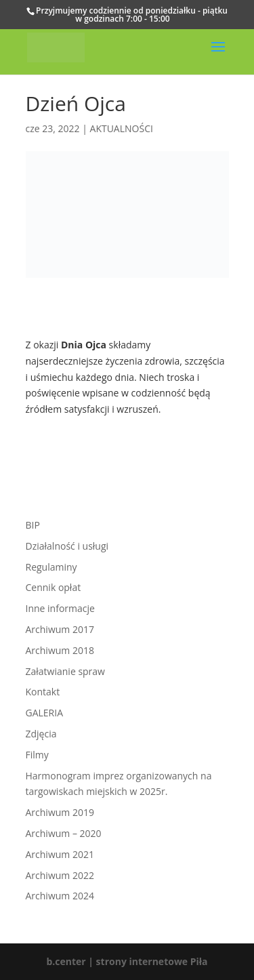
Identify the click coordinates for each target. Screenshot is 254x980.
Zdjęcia (41, 734)
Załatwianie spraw (65, 671)
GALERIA (45, 713)
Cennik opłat (54, 587)
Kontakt (43, 692)
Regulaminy (51, 567)
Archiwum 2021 (60, 854)
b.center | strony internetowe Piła (127, 961)
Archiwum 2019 (60, 812)
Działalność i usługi (67, 546)
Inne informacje (60, 608)
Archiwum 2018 (60, 650)
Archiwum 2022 (60, 875)
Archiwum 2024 (60, 896)
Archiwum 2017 (60, 629)
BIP (33, 525)
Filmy (37, 755)
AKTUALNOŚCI (122, 128)
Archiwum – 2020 (64, 833)
